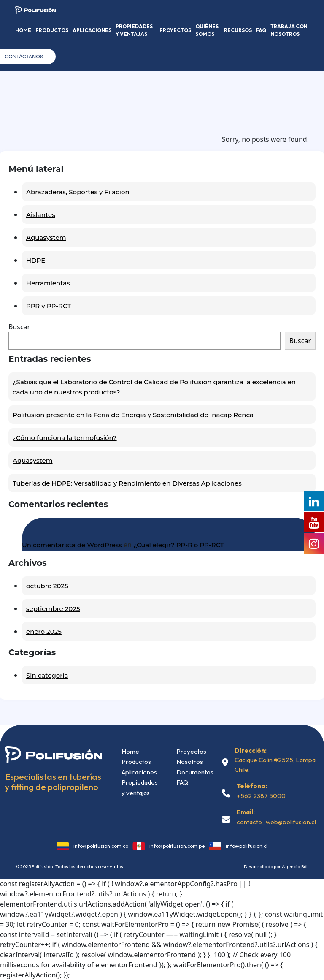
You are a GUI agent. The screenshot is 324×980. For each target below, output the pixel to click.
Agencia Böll (295, 866)
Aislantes (41, 215)
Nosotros (190, 761)
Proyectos (175, 30)
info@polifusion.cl (247, 846)
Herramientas (48, 283)
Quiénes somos (207, 30)
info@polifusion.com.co (101, 846)
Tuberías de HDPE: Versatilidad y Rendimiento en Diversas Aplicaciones (127, 483)
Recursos (238, 30)
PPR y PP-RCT (49, 306)
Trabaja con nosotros (289, 30)
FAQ (261, 30)
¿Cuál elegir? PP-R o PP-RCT (179, 545)
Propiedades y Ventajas (134, 30)
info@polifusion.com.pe (177, 846)
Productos (52, 30)
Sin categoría (47, 675)
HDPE (36, 260)
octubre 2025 (47, 586)
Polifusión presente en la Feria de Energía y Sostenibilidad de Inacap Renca (133, 415)
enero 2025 (44, 631)
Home (23, 30)
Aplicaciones (92, 30)
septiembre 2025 (53, 609)
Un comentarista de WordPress (72, 545)
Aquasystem (46, 238)
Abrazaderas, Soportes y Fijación (78, 192)
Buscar (19, 327)
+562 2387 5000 (261, 796)
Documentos (195, 772)
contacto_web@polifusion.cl (276, 822)
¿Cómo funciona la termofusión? (65, 438)
